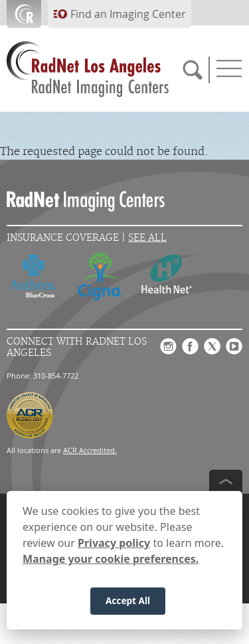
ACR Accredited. (90, 450)
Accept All (128, 600)
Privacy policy (114, 543)
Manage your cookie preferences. (111, 559)
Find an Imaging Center (128, 14)
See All (147, 238)
